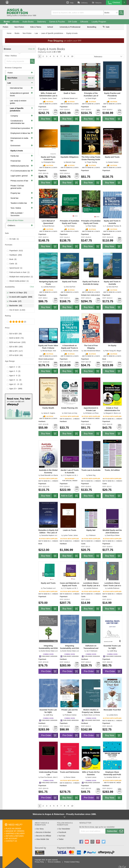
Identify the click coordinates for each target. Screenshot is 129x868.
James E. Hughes (49, 413)
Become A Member (44, 832)
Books (7, 22)
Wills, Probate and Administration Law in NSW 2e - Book (48, 96)
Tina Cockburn (48, 588)
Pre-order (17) (14, 301)
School (50, 27)
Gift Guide (73, 22)
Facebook (62, 832)
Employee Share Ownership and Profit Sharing (112, 775)
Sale (106, 27)
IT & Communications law (20, 171)
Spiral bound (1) (15, 268)
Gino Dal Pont (71, 287)
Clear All (31, 49)
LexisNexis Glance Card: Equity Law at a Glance (91, 586)
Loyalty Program (99, 22)
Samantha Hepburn (48, 535)
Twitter (61, 839)
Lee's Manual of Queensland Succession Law (48, 223)
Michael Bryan (47, 351)
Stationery (41, 22)
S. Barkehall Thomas (112, 226)
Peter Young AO (110, 351)
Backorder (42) (15, 306)
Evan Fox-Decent (46, 777)
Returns (96, 2)
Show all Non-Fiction (15, 220)
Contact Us (11, 841)
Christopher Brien (49, 162)
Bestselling (92, 27)
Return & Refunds (15, 836)
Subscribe (115, 831)
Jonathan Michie (112, 777)
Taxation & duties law (19, 203)
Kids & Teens (36, 27)
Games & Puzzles (57, 22)
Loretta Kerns (113, 715)
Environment (15, 146)
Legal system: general (19, 176)
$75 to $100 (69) (15, 355)
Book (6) (12, 259)
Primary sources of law (19, 181)
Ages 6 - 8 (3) (14, 376)
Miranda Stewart (69, 98)
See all (31, 78)
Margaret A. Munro (112, 413)
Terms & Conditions (54, 862)
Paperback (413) (15, 251)
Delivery (82, 2)
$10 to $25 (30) (14, 334)
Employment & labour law (20, 133)
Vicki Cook (67, 413)
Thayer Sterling (92, 162)
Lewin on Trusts (70, 530)
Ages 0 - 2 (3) (14, 367)
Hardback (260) (14, 255)
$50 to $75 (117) (15, 351)
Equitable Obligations (70, 157)
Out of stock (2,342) (16, 310)
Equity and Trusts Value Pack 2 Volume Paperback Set (48, 348)
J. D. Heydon (67, 475)
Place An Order (13, 829)
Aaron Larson (92, 777)
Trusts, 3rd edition (112, 470)
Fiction (5, 27)
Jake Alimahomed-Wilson (92, 351)
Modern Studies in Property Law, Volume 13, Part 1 (91, 712)
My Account (12, 838)
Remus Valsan (71, 777)
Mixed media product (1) (18, 281)
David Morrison (49, 226)
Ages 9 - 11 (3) (14, 380)
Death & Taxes (70, 93)
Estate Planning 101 (70, 408)
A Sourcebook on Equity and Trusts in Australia (70, 348)
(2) (16, 322)
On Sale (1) (13, 239)
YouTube (62, 836)
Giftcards (84, 22)
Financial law (16, 161)
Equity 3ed (91, 530)
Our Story (40, 829)
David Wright (92, 98)
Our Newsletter (64, 829)
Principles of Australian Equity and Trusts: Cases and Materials (70, 223)
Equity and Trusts (112, 157)
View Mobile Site (43, 839)
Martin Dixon (88, 715)
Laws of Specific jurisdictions (52, 33)
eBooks (16, 22)
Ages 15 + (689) (15, 389)
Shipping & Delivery (15, 833)
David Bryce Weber (113, 535)
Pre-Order (50, 671)
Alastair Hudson (113, 162)
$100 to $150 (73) (15, 338)
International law (16, 88)
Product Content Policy (72, 862)
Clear (32, 287)
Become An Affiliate (44, 836)
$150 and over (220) (16, 342)
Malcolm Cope (71, 162)
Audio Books (28, 22)
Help (70, 2)
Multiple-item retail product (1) (20, 277)
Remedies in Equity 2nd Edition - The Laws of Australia (48, 533)
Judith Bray (113, 651)
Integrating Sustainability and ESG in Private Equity (48, 648)
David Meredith (46, 475)
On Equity (112, 346)
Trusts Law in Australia (91, 470)
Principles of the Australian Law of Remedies (91, 96)
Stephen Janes (47, 98)
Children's (11, 226)
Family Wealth (48, 408)
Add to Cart (70, 496)
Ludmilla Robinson (49, 287)
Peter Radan (71, 226)
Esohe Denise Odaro (48, 651)
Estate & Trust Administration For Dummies (112, 410)
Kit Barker (89, 413)
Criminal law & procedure (20, 128)
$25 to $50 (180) (15, 347)
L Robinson (92, 535)
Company (14, 116)
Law (36, 33)
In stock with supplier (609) (20, 297)
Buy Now (50, 119)
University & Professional (70, 27)
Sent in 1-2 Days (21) (17, 293)
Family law (15, 156)
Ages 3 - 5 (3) (14, 371)
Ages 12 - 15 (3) (15, 384)
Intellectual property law (20, 166)
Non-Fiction (19, 27)
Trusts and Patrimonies (70, 772)
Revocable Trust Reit (112, 710)
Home (9, 33)
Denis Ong (92, 475)
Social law (14, 198)
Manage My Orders (15, 831)
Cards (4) (12, 264)
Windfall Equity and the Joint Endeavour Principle (112, 533)
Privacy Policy (39, 862)
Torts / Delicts (16, 208)
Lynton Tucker (68, 535)
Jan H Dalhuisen (92, 651)
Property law (15, 193)
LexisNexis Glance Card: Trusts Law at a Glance (112, 586)
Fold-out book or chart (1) (18, 272)
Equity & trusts (72, 33)
